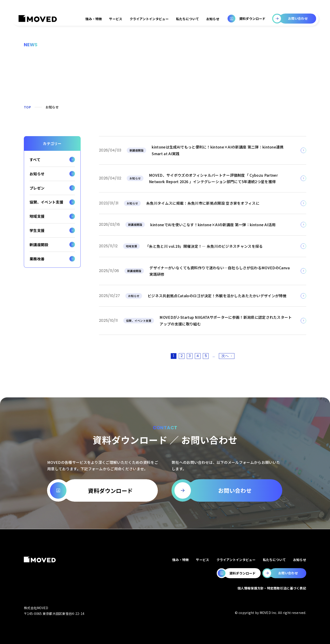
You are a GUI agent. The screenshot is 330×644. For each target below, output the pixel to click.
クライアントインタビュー (149, 19)
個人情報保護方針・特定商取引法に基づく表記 (272, 588)
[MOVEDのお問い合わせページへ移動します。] (284, 573)
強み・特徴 (94, 19)
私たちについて (187, 19)
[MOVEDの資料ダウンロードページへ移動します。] (239, 573)
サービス (116, 19)
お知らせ (213, 19)
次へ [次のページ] (225, 356)
